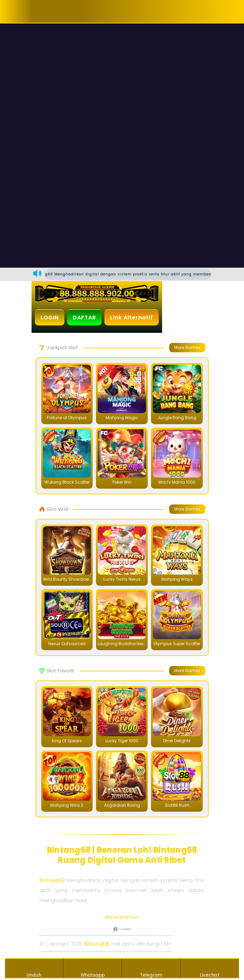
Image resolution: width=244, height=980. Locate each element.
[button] (53, 11)
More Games (187, 347)
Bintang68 (52, 880)
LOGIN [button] (50, 318)
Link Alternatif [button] (132, 318)
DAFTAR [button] (84, 318)
